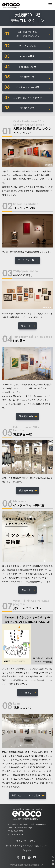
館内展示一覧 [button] (26, 416)
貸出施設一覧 (27, 77)
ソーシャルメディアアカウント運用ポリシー (27, 846)
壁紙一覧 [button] (26, 326)
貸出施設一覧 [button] (26, 490)
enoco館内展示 (27, 67)
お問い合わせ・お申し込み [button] (26, 795)
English (27, 850)
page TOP (53, 860)
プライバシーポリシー (27, 841)
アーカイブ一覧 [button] (26, 260)
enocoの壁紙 (27, 56)
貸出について (27, 108)
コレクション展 (27, 46)
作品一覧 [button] (26, 590)
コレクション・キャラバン (27, 98)
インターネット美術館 (27, 87)
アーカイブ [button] (26, 693)
